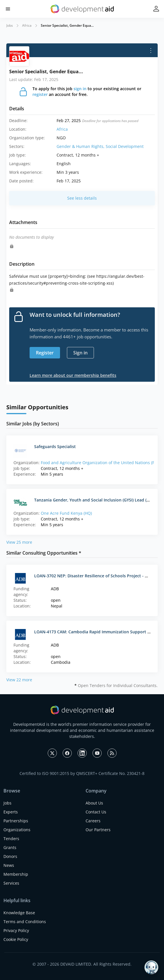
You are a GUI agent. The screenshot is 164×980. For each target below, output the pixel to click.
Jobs (10, 25)
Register (45, 353)
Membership (16, 874)
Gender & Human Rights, (81, 146)
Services (11, 883)
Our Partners (98, 830)
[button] (8, 9)
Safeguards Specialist (55, 446)
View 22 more (19, 680)
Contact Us (96, 812)
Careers (93, 821)
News (9, 865)
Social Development (125, 146)
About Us (94, 803)
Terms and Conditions (25, 922)
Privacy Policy (16, 930)
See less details (82, 198)
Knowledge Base (19, 913)
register (40, 94)
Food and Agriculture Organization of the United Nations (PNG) (101, 463)
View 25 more (19, 542)
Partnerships (16, 821)
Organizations (17, 830)
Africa (27, 25)
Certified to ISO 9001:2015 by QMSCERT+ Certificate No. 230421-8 (82, 773)
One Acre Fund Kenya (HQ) (66, 513)
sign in (80, 89)
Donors (10, 856)
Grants (10, 847)
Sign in (80, 353)
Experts (11, 812)
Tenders (11, 839)
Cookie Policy (16, 939)
